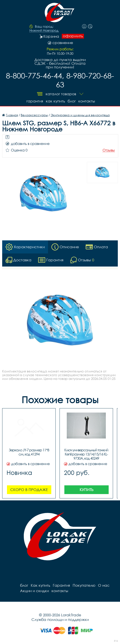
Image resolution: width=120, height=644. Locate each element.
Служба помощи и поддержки (60, 619)
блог (72, 101)
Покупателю (84, 585)
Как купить (55, 101)
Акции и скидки (34, 591)
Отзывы (109, 150)
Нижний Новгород (44, 31)
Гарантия (35, 101)
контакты (87, 101)
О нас (104, 585)
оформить (73, 36)
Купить (87, 490)
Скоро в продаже (29, 490)
